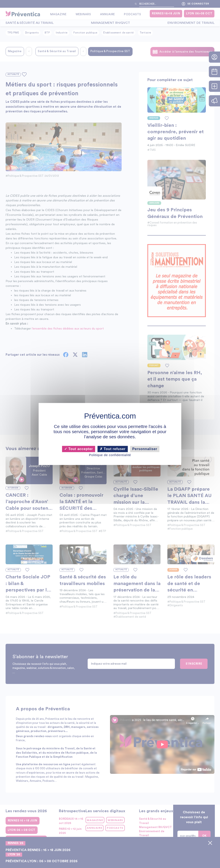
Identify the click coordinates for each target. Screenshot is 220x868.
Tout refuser (113, 449)
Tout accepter (79, 449)
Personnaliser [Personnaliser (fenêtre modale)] (145, 449)
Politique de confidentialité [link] (110, 455)
